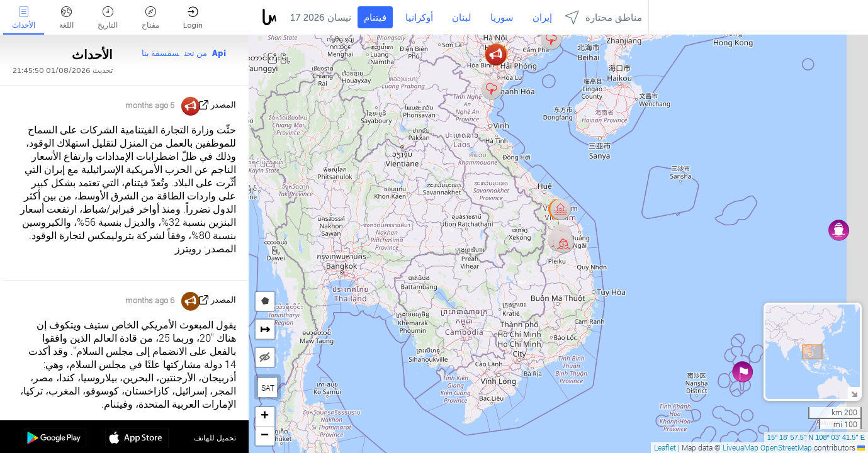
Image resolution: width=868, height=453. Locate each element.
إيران (542, 18)
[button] (564, 243)
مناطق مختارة (603, 17)
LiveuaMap (741, 447)
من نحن (196, 53)
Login (193, 18)
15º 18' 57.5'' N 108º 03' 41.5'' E (816, 437)
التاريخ (108, 18)
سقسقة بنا (161, 53)
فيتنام (375, 18)
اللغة (66, 18)
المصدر (223, 105)
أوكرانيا (419, 18)
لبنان (462, 18)
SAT (268, 388)
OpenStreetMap (786, 447)
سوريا (502, 18)
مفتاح (150, 18)
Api (219, 53)
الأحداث (24, 18)
